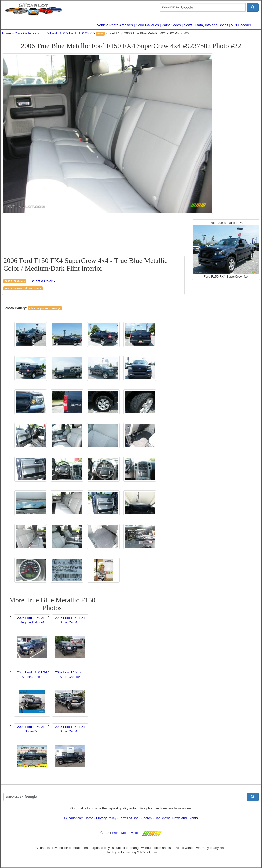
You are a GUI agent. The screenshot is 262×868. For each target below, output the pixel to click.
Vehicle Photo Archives (115, 25)
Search (146, 818)
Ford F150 (58, 33)
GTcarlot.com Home (79, 818)
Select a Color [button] (43, 281)
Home (6, 33)
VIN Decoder (241, 25)
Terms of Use (129, 818)
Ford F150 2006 (81, 33)
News (188, 25)
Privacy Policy (106, 818)
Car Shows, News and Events (176, 818)
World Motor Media (126, 833)
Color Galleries (147, 25)
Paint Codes (171, 25)
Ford (43, 33)
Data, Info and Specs (212, 25)
